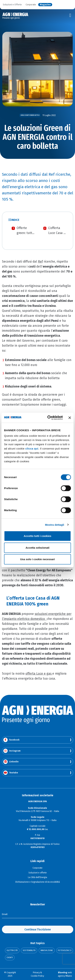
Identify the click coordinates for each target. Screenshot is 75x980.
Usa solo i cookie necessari (37, 559)
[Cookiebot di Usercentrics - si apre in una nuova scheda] (48, 418)
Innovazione (47, 950)
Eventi (10, 958)
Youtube (11, 773)
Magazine (45, 5)
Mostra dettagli (54, 525)
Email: (5, 914)
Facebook (11, 740)
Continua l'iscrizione (38, 929)
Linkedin (11, 762)
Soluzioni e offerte (38, 873)
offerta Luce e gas (38, 674)
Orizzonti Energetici (30, 115)
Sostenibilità (29, 950)
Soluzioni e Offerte (12, 5)
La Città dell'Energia (37, 877)
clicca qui (32, 449)
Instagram (12, 751)
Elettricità (12, 950)
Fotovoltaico (65, 950)
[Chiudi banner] (70, 418)
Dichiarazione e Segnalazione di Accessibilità (38, 882)
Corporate (31, 5)
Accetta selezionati (37, 548)
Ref (40, 262)
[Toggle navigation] (70, 15)
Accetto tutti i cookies (37, 536)
